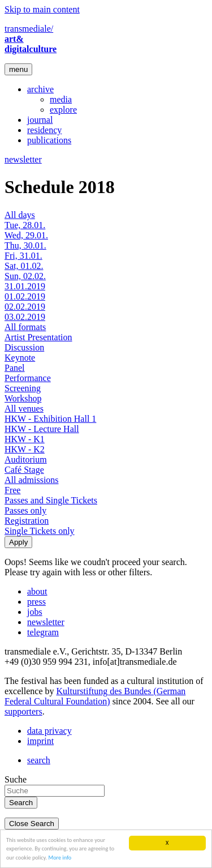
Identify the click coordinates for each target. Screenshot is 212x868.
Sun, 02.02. (25, 276)
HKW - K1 (25, 439)
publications (49, 140)
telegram (43, 632)
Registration (27, 521)
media (61, 99)
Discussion (24, 347)
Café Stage (24, 470)
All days (20, 215)
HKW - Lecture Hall (42, 429)
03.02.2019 (25, 317)
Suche (16, 779)
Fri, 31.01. (23, 256)
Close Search (32, 824)
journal (40, 120)
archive (40, 89)
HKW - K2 (25, 449)
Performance (28, 378)
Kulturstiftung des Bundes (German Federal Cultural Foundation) (95, 696)
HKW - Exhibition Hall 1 (50, 419)
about (37, 591)
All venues (24, 409)
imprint (40, 741)
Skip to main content (42, 9)
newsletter (23, 159)
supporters (23, 711)
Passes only (25, 510)
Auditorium (26, 459)
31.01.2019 (25, 286)
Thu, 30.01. (25, 245)
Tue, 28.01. (25, 225)
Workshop (23, 398)
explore (63, 110)
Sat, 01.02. (24, 266)
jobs (35, 612)
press (36, 602)
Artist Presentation (38, 337)
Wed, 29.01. (26, 235)
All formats (25, 327)
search (39, 760)
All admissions (32, 480)
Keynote (20, 358)
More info (60, 858)
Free (12, 490)
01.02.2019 (25, 296)
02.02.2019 (25, 307)
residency (44, 130)
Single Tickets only (40, 531)
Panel (15, 368)
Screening (23, 388)
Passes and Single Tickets (51, 500)
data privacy (49, 731)
